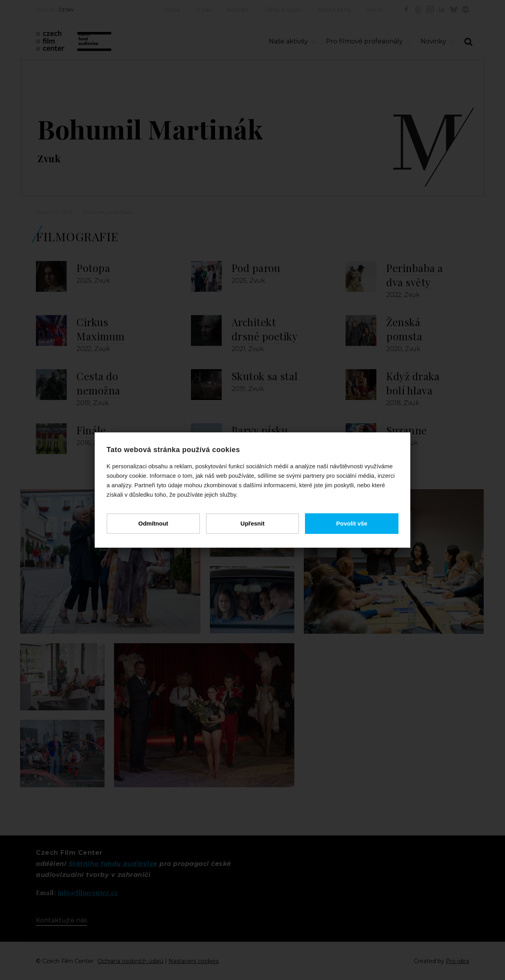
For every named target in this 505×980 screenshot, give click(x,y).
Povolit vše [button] (352, 523)
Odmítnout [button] (153, 523)
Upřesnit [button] (253, 523)
